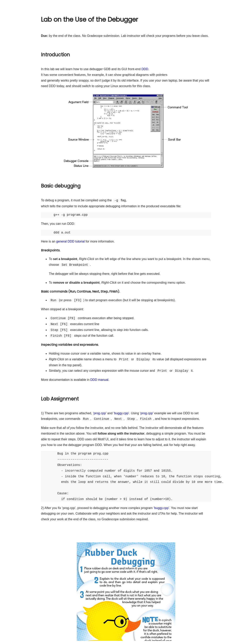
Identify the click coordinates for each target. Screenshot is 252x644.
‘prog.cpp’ (100, 413)
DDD (145, 69)
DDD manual (99, 380)
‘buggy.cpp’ (121, 413)
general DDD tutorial (70, 241)
